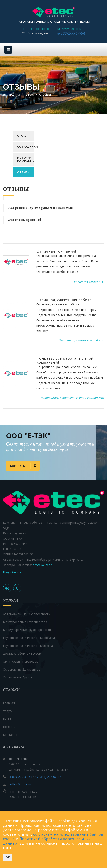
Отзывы (24, 172)
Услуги (8, 711)
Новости (9, 727)
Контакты (23, 466)
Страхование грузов (18, 677)
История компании (25, 159)
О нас (30, 95)
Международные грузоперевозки (27, 630)
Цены (7, 719)
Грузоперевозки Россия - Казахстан (29, 646)
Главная (12, 95)
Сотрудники (25, 147)
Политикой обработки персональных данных (47, 841)
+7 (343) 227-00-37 (48, 777)
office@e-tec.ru (43, 565)
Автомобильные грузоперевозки (27, 614)
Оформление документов (22, 669)
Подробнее (12, 572)
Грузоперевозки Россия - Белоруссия (30, 638)
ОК (8, 857)
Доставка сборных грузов (22, 654)
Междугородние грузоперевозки (27, 622)
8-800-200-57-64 (71, 33)
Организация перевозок (20, 661)
